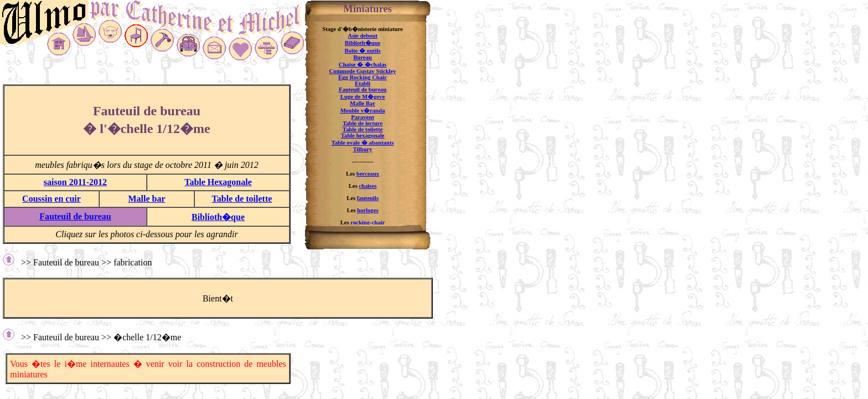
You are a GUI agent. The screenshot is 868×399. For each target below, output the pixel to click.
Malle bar (146, 199)
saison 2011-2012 (75, 182)
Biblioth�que (218, 217)
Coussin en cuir (51, 199)
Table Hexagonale (218, 182)
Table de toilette (242, 199)
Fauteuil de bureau (75, 216)
